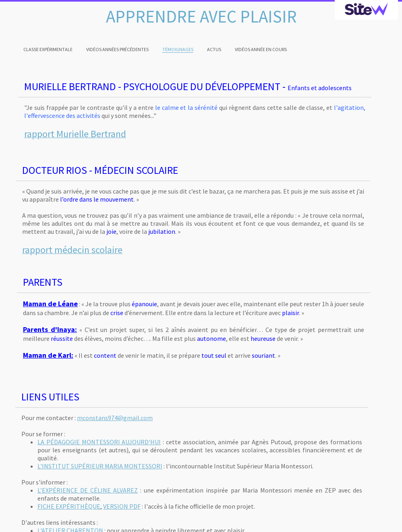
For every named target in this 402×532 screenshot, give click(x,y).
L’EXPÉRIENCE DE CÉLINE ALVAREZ (88, 490)
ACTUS (214, 49)
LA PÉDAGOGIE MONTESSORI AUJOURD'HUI (99, 442)
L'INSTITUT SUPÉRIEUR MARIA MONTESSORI (100, 466)
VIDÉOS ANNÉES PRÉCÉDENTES (117, 49)
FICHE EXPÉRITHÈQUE (69, 506)
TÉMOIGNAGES (178, 49)
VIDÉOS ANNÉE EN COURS (261, 49)
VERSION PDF (122, 506)
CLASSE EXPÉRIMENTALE (48, 49)
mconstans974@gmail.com (115, 418)
